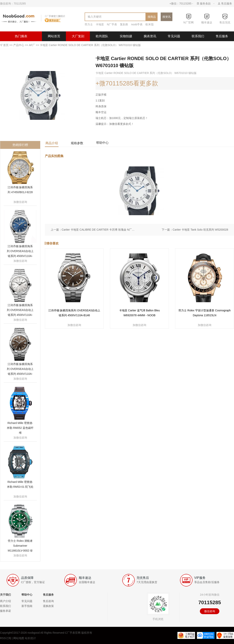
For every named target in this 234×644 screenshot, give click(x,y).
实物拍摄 (126, 36)
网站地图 (19, 638)
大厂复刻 (78, 36)
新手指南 (27, 606)
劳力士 (89, 24)
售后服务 (227, 4)
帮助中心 (102, 143)
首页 (6, 45)
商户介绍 (5, 601)
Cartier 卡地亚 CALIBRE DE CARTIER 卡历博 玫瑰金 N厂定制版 (99, 230)
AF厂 (32, 45)
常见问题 (174, 36)
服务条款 (205, 4)
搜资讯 (167, 17)
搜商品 (152, 17)
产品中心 (19, 45)
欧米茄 (150, 24)
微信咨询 (210, 611)
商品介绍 (52, 143)
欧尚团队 (102, 36)
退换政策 (48, 606)
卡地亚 (100, 24)
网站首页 (54, 36)
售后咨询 (48, 601)
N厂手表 (112, 24)
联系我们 (198, 36)
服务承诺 (5, 611)
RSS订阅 (6, 638)
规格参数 (77, 143)
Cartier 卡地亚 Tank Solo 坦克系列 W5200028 (200, 230)
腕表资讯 (150, 36)
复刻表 (124, 24)
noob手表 (137, 24)
